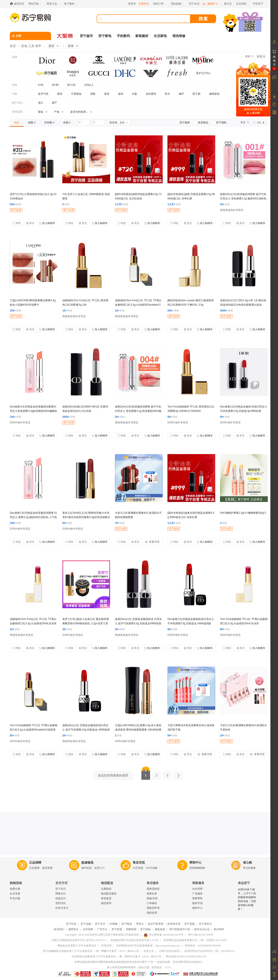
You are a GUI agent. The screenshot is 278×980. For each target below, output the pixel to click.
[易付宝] (228, 4)
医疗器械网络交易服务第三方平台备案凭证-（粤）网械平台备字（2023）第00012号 (91, 951)
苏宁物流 (127, 924)
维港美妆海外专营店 (232, 210)
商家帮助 (197, 898)
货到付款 (61, 903)
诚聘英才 (73, 929)
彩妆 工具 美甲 (31, 46)
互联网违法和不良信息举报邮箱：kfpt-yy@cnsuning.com (148, 946)
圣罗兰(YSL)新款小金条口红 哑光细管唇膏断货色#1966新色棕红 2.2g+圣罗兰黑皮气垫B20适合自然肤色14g (86, 623)
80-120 (71, 85)
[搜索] (147, 19)
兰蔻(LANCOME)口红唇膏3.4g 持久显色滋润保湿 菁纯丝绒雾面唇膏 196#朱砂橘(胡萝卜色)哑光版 (138, 730)
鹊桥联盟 (131, 929)
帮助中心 (195, 863)
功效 (15, 94)
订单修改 (152, 903)
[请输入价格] (84, 123)
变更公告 (149, 951)
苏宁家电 (105, 36)
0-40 (41, 85)
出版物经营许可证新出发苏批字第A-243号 (134, 940)
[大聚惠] (65, 36)
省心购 (247, 863)
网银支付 (61, 894)
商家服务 (198, 883)
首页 (13, 46)
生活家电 (160, 36)
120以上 (89, 85)
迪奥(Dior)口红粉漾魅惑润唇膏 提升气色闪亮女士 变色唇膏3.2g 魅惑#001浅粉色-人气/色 (244, 199)
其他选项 (17, 112)
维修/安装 (152, 898)
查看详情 (152, 542)
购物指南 (16, 883)
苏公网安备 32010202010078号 (164, 935)
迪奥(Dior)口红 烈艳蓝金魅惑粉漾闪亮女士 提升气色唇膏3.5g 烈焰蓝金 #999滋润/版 (86, 730)
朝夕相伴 (219, 929)
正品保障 (35, 863)
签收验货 (106, 898)
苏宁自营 (16, 210)
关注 (30, 223)
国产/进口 (17, 103)
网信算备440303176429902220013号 (186, 956)
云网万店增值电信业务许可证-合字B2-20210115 (78, 940)
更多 (249, 56)
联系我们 (59, 929)
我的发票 (152, 913)
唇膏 (71, 46)
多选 (261, 56)
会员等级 (15, 894)
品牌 (15, 57)
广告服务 (197, 894)
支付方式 (61, 883)
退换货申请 (153, 908)
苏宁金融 (86, 924)
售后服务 (153, 883)
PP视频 (113, 924)
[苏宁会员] (194, 4)
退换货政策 (153, 889)
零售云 (140, 924)
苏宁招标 (146, 929)
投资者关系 (174, 924)
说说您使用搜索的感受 (113, 775)
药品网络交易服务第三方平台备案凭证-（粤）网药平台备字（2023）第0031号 (116, 956)
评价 (16, 204)
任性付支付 (62, 908)
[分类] (30, 36)
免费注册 (15, 889)
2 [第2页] (157, 774)
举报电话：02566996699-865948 (203, 946)
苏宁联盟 (117, 929)
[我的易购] (178, 4)
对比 (17, 223)
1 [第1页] (146, 774)
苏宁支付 (61, 889)
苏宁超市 (86, 36)
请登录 (132, 4)
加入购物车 (47, 223)
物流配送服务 (109, 894)
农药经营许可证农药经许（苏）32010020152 (210, 951)
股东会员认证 (202, 929)
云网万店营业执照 (169, 951)
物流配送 (107, 883)
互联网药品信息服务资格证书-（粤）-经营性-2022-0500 (195, 940)
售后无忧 (139, 863)
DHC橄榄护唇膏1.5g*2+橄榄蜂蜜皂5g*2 (243, 513)
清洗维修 (179, 36)
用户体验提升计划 (180, 929)
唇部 (51, 46)
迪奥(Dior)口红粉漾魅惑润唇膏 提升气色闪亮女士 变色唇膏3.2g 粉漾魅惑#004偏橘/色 (138, 411)
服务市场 (197, 903)
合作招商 (197, 889)
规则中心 (197, 908)
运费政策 (106, 889)
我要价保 (152, 894)
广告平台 (102, 929)
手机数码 (123, 36)
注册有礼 (144, 4)
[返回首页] (18, 4)
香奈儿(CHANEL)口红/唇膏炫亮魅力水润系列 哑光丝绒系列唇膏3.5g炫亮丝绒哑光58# (86, 517)
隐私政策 (160, 929)
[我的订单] (160, 4)
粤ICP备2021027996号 (201, 935)
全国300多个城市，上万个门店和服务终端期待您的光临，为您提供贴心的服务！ (247, 899)
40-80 (55, 85)
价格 (15, 85)
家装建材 (142, 36)
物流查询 (106, 903)
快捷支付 (61, 898)
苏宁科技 (71, 924)
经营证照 (106, 946)
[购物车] (212, 4)
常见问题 (15, 898)
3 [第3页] (167, 774)
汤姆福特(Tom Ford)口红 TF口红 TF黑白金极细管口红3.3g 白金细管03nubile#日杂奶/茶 (138, 305)
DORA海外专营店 (20, 423)
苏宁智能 (190, 924)
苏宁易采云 (205, 924)
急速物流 (87, 863)
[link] (17, 123)
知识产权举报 (156, 924)
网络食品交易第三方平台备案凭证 (77, 946)
